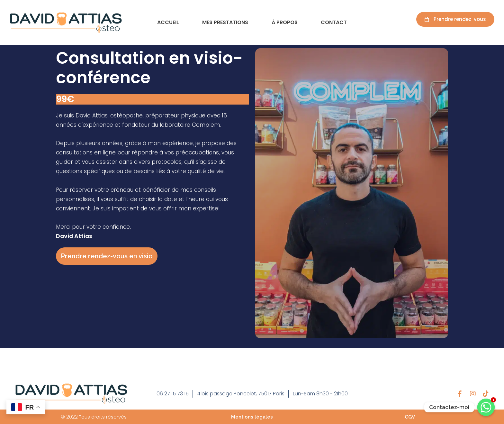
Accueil (168, 22)
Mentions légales (252, 417)
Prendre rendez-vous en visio (107, 256)
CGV (410, 417)
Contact (334, 22)
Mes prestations (225, 22)
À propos (285, 22)
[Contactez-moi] (486, 407)
